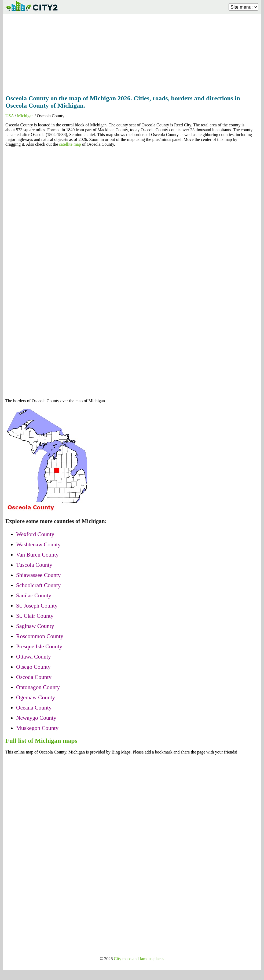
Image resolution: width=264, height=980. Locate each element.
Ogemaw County (36, 697)
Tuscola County (34, 565)
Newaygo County (36, 718)
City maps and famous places (139, 959)
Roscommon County (40, 636)
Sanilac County (34, 595)
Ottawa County (34, 657)
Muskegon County (37, 728)
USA (10, 116)
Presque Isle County (39, 646)
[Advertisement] (132, 53)
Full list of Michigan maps (41, 741)
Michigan (25, 116)
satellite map (70, 144)
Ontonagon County (38, 687)
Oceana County (34, 708)
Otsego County (33, 667)
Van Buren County (37, 555)
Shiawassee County (38, 575)
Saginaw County (35, 626)
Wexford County (35, 534)
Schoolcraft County (38, 585)
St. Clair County (35, 616)
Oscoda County (34, 677)
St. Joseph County (37, 606)
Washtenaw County (38, 544)
